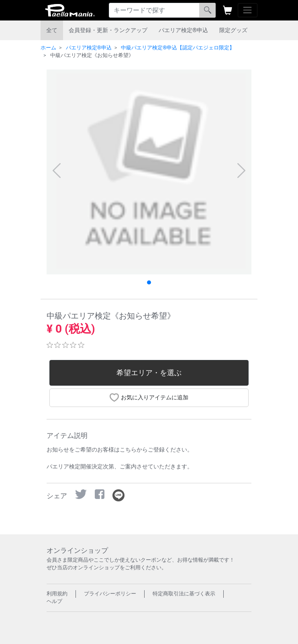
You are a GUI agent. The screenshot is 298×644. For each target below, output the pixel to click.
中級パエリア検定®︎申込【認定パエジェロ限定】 (178, 48)
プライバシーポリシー (110, 594)
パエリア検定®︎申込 (183, 30)
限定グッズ (233, 30)
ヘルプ (54, 601)
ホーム (48, 48)
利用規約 (57, 594)
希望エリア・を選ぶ (149, 373)
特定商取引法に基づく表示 (184, 594)
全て (52, 30)
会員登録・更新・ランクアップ (108, 30)
